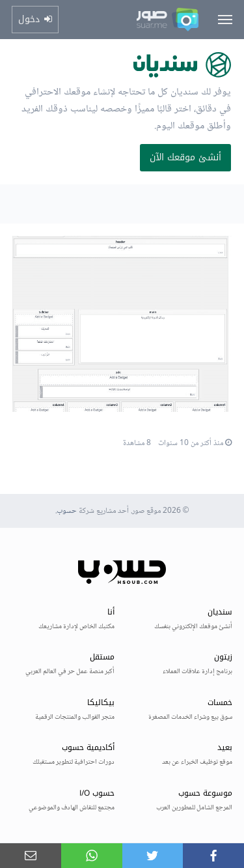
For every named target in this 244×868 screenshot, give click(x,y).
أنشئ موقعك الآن (185, 157)
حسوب (67, 511)
